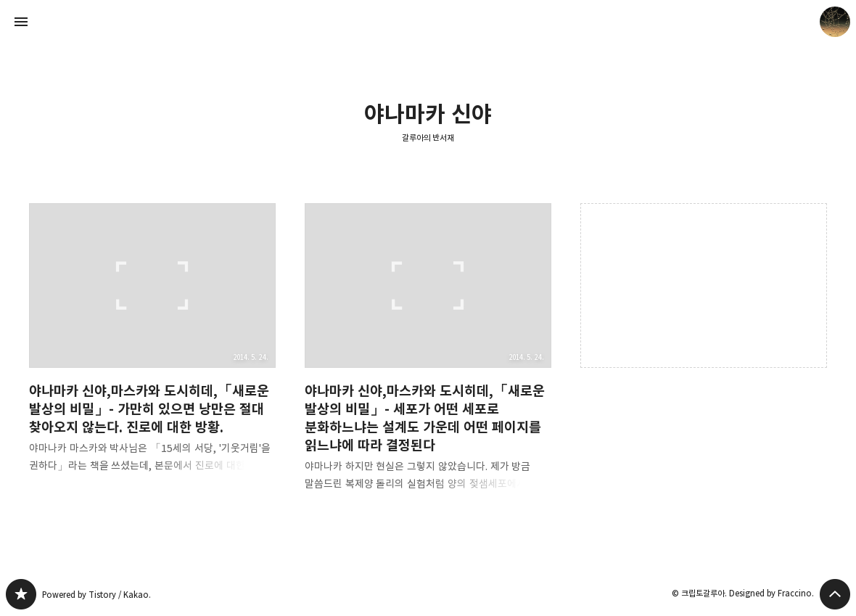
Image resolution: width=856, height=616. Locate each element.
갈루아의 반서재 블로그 (21, 594)
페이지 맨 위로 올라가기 (835, 594)
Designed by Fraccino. (771, 593)
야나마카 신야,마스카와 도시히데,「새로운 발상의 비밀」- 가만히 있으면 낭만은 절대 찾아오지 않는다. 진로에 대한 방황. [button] (152, 350)
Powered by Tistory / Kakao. (96, 595)
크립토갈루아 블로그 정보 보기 (835, 22)
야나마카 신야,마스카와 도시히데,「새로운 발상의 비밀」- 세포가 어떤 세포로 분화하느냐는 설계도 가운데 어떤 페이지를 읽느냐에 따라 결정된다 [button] (428, 359)
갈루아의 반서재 (428, 137)
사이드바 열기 (21, 22)
